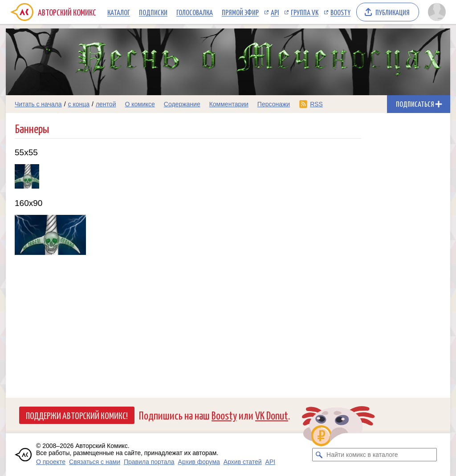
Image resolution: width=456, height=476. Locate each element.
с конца (79, 104)
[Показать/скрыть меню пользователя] (437, 12)
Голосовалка (195, 12)
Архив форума (199, 462)
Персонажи (274, 104)
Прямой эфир (240, 12)
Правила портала (149, 462)
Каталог (119, 12)
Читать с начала (38, 104)
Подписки (153, 12)
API (275, 12)
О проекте (51, 462)
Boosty (340, 12)
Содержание (182, 104)
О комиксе (140, 104)
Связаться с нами (95, 462)
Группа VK (305, 12)
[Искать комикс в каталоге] (319, 455)
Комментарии (229, 104)
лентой (106, 104)
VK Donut (272, 415)
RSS (316, 104)
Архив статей (243, 462)
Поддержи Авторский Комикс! (77, 415)
